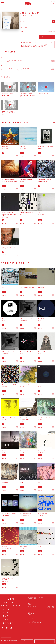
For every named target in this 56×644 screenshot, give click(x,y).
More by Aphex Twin (15, 122)
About (6, 613)
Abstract (44, 26)
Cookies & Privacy (6, 637)
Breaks (37, 26)
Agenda (7, 619)
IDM (40, 26)
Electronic (31, 26)
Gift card (9, 602)
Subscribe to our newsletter (36, 622)
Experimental (24, 28)
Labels (6, 609)
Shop (12, 599)
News (5, 616)
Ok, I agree (25, 641)
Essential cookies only (43, 641)
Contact (7, 623)
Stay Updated (11, 606)
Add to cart (47, 37)
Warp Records (24, 26)
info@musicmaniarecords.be (36, 598)
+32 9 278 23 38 (32, 599)
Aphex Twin (28, 15)
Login (54, 1)
